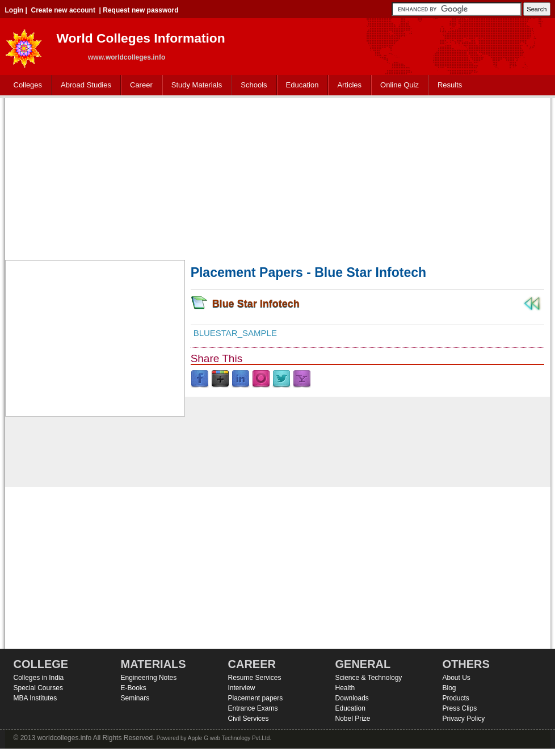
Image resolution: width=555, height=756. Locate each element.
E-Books (134, 688)
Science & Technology (369, 678)
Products (456, 698)
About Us (457, 678)
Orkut (261, 379)
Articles (349, 85)
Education (300, 85)
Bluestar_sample (235, 333)
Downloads (352, 698)
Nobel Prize (353, 719)
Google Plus (220, 379)
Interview (242, 688)
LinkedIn (241, 379)
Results (450, 85)
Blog (449, 688)
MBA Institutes (35, 698)
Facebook (200, 379)
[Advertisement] (277, 178)
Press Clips (460, 708)
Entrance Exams (253, 708)
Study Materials (194, 85)
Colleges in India (39, 678)
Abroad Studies (83, 85)
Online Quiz (400, 85)
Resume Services (255, 678)
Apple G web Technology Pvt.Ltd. (230, 738)
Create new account (63, 10)
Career (139, 85)
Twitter (281, 379)
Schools (251, 85)
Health (345, 688)
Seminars (135, 698)
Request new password (140, 10)
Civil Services (249, 719)
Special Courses (38, 688)
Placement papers (256, 698)
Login (14, 10)
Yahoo (302, 379)
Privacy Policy (464, 719)
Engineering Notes (149, 678)
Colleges (26, 85)
